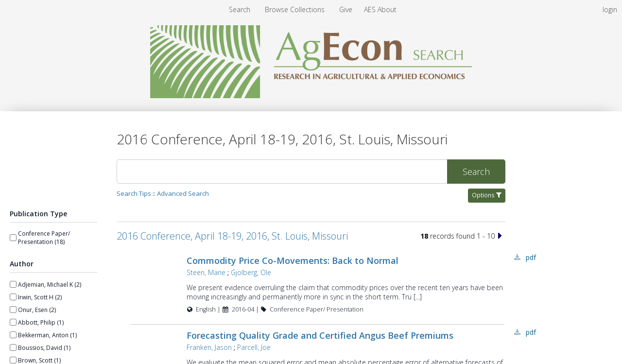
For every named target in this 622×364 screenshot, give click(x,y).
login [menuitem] (610, 9)
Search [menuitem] (240, 9)
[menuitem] (296, 9)
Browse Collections (296, 9)
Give (347, 9)
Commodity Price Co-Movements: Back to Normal (293, 260)
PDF (531, 257)
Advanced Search (183, 193)
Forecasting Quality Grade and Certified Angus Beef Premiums (320, 335)
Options (487, 195)
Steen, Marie (206, 272)
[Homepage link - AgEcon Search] (311, 95)
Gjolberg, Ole (251, 272)
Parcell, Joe (254, 347)
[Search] (282, 172)
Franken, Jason (209, 347)
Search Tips (134, 193)
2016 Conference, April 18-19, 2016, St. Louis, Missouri (232, 236)
